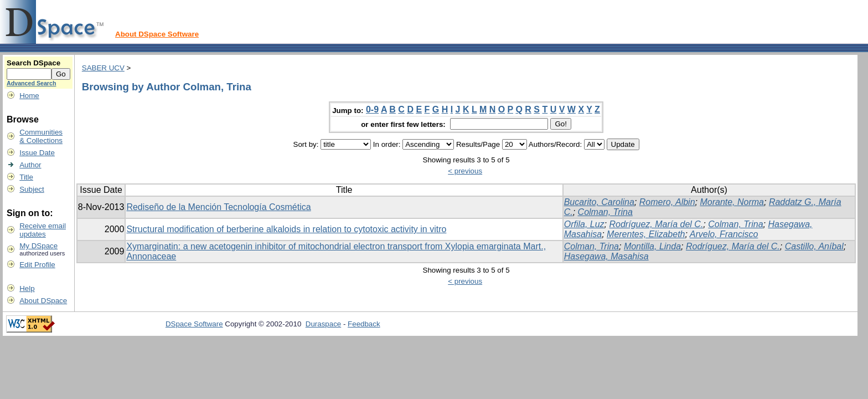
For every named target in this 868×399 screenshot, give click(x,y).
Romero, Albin (667, 202)
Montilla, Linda (652, 246)
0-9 (372, 109)
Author (30, 165)
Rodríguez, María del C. (657, 224)
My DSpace (38, 246)
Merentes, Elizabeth (646, 234)
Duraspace (323, 324)
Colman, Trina (605, 212)
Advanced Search (31, 83)
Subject (32, 189)
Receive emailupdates (43, 230)
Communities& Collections (41, 136)
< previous (465, 171)
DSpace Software (194, 324)
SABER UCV (103, 68)
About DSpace (43, 301)
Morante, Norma (732, 202)
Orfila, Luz (584, 224)
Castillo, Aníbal (814, 246)
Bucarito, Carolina (599, 202)
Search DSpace (33, 63)
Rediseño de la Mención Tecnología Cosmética (218, 207)
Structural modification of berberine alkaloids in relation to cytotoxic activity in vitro (286, 229)
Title (26, 177)
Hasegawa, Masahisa (606, 256)
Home (29, 96)
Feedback (364, 324)
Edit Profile (37, 265)
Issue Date (37, 153)
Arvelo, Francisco (724, 234)
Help (27, 288)
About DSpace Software (157, 34)
